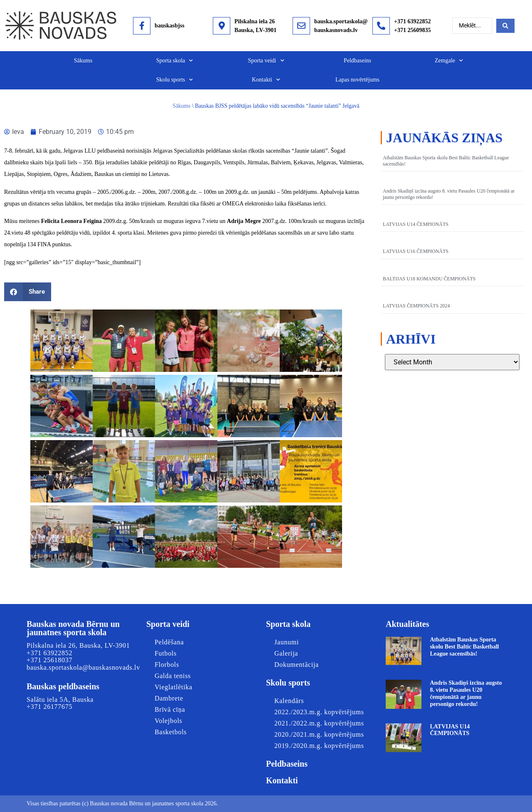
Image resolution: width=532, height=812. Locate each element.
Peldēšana (169, 642)
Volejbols (168, 721)
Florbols (167, 665)
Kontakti (266, 80)
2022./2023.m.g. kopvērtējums (319, 712)
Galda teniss (173, 676)
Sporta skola (175, 61)
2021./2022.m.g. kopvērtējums (319, 723)
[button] (28, 292)
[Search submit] (505, 26)
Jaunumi (287, 642)
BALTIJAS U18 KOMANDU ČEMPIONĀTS (429, 279)
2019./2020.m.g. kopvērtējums (319, 746)
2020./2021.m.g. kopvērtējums (319, 734)
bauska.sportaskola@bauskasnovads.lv (83, 667)
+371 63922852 (412, 21)
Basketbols (171, 732)
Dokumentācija (297, 665)
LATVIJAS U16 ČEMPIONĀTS (416, 251)
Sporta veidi (266, 61)
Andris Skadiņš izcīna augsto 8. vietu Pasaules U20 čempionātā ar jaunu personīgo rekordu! (466, 693)
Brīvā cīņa (170, 709)
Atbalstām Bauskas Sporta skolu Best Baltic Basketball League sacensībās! (464, 647)
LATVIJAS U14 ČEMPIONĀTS (416, 224)
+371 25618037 (49, 660)
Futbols (166, 653)
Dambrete (169, 698)
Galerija (286, 653)
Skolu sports (175, 80)
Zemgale (449, 61)
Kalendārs (289, 701)
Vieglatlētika (174, 687)
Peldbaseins (357, 61)
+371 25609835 (412, 30)
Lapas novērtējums (357, 80)
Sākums (83, 61)
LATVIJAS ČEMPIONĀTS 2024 (416, 306)
